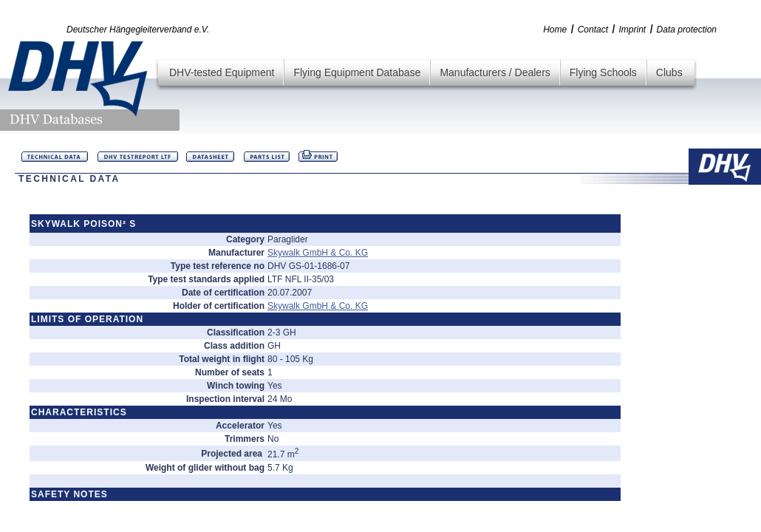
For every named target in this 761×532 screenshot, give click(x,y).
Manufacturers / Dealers (495, 72)
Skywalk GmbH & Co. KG (318, 253)
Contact (593, 30)
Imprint (632, 30)
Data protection (687, 30)
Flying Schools (603, 72)
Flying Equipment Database (357, 72)
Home (555, 30)
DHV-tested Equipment (222, 72)
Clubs (669, 72)
